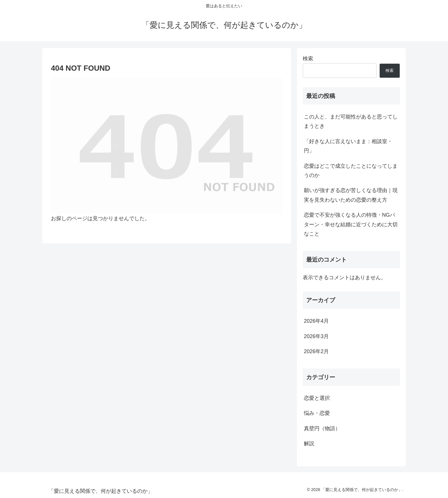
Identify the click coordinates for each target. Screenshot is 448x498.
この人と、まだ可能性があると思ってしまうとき (351, 121)
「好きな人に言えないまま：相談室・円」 (348, 146)
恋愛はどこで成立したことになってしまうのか (351, 171)
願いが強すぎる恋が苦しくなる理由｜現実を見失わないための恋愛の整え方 (351, 195)
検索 (308, 59)
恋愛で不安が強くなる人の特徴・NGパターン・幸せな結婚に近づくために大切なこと (351, 224)
